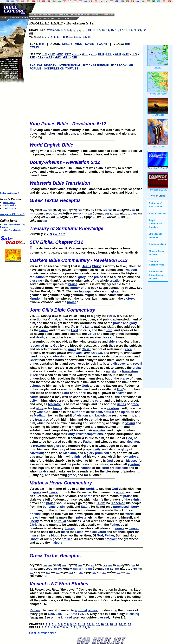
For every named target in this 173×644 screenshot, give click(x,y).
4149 (135, 214)
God (56, 346)
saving (130, 423)
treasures (42, 420)
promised (102, 453)
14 (108, 30)
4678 (48, 217)
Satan (85, 507)
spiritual (127, 412)
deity (33, 401)
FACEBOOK (119, 65)
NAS (126, 54)
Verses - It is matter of (86, 484)
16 (117, 30)
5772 (60, 214)
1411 (107, 214)
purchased (121, 507)
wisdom (131, 270)
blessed (132, 461)
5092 (94, 217)
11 (94, 30)
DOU (76, 54)
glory (82, 277)
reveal (138, 364)
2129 (45, 221)
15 (112, 30)
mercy (53, 492)
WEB (118, 54)
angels (111, 371)
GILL (66, 57)
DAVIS (90, 44)
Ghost (34, 539)
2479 (71, 217)
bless (65, 532)
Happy (70, 528)
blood (55, 535)
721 (134, 210)
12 (99, 30)
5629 (79, 214)
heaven (121, 393)
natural (109, 412)
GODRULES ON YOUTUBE (61, 69)
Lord (74, 330)
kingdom (36, 299)
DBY (68, 54)
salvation (36, 453)
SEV (134, 54)
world (90, 489)
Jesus (87, 266)
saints (135, 500)
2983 (75, 214)
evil (38, 517)
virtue (92, 334)
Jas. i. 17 (62, 614)
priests (35, 514)
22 (144, 30)
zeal (112, 316)
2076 (105, 210)
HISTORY (50, 65)
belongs (85, 291)
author (75, 288)
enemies (99, 430)
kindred (66, 617)
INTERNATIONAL (70, 65)
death (40, 337)
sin (62, 507)
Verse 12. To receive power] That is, (86, 262)
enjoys (133, 457)
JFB (74, 57)
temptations (94, 434)
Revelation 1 (54, 30)
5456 (64, 210)
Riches (35, 610)
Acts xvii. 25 (79, 614)
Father (88, 442)
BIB (42, 44)
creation (116, 281)
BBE (109, 54)
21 (140, 30)
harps (88, 496)
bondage (49, 507)
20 (135, 30)
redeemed (37, 346)
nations (86, 468)
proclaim (111, 539)
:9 (50, 234)
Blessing (133, 614)
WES (49, 57)
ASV (60, 54)
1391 (119, 217)
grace (72, 349)
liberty (134, 507)
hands (58, 408)
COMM (34, 47)
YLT (93, 54)
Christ (96, 266)
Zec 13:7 (59, 234)
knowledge (103, 415)
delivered (99, 532)
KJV (52, 54)
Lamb (89, 327)
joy (69, 489)
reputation (37, 277)
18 (126, 30)
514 (93, 210)
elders (113, 342)
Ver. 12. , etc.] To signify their (86, 312)
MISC (78, 44)
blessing (36, 281)
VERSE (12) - (86, 230)
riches (78, 353)
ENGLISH (36, 65)
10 (89, 30)
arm (120, 427)
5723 (50, 210)
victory (129, 299)
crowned (39, 446)
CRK (40, 57)
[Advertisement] (14, 137)
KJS (44, 54)
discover (120, 364)
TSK (32, 57)
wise (40, 412)
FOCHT (102, 44)
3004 (45, 210)
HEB (101, 54)
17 (121, 30)
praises (67, 539)
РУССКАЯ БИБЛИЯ (96, 65)
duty (71, 434)
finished (80, 457)
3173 (80, 210)
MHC (58, 57)
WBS (85, 54)
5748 (110, 210)
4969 (55, 214)
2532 (117, 214)
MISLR (67, 44)
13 (103, 30)
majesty (56, 543)
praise (98, 277)
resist (80, 434)
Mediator (54, 404)
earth (33, 397)
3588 (119, 210)
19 (131, 30)
